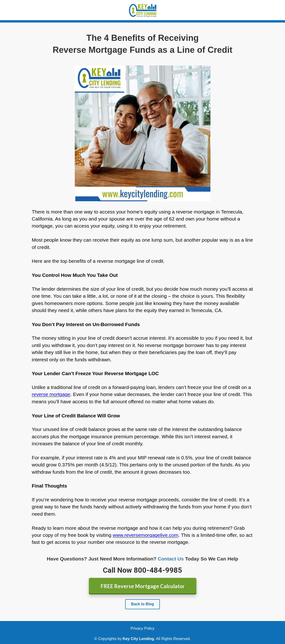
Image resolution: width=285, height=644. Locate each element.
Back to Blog (142, 604)
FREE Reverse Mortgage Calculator (143, 586)
